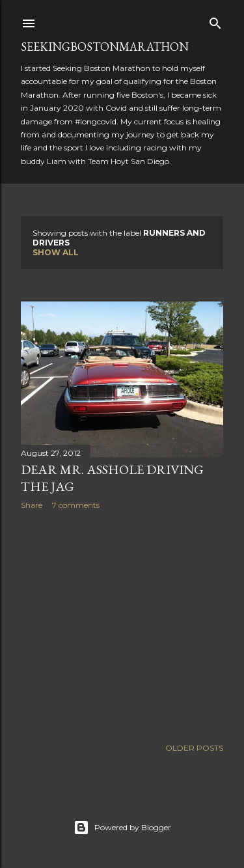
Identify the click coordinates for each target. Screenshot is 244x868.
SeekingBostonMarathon (105, 47)
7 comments (76, 505)
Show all (56, 252)
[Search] (215, 21)
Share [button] (32, 505)
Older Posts (194, 748)
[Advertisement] (122, 624)
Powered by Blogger (122, 828)
